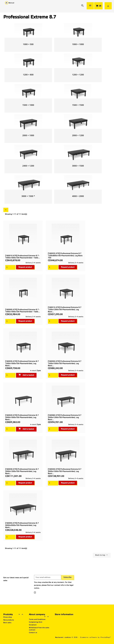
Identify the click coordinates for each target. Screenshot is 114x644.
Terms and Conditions (37, 619)
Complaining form (36, 622)
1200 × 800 (28, 75)
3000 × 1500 (78, 166)
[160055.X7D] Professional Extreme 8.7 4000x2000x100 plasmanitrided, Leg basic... (22, 525)
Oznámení (33, 625)
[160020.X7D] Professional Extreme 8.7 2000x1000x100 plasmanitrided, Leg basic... (22, 417)
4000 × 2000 (78, 196)
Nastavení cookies (63, 637)
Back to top (102, 555)
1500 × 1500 (78, 105)
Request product (25, 267)
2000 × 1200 (78, 135)
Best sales (7, 623)
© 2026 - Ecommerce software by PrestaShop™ (91, 637)
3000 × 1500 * (28, 196)
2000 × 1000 (28, 135)
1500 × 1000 (28, 105)
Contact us (33, 633)
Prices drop (8, 617)
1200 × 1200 (78, 75)
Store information (64, 614)
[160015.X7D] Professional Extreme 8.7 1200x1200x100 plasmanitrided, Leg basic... (65, 309)
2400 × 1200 (28, 166)
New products (9, 620)
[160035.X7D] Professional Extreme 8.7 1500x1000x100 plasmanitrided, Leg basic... (22, 363)
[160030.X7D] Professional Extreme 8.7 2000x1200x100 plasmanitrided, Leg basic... (22, 471)
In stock (33, 371)
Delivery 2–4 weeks (33, 263)
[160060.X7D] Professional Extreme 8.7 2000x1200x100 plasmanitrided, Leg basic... (65, 417)
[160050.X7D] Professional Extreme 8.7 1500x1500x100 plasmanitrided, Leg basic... (65, 363)
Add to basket (26, 375)
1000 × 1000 (78, 44)
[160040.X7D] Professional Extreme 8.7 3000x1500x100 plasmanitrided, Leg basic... (65, 471)
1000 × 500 (28, 44)
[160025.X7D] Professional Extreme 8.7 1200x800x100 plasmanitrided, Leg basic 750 (65, 256)
